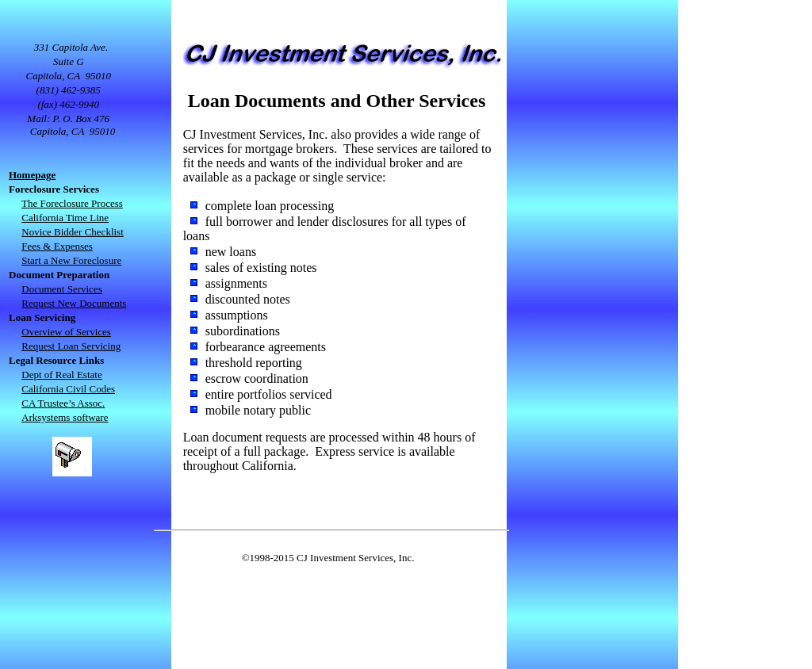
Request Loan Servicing (71, 346)
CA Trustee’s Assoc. (63, 403)
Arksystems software (65, 417)
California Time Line (65, 218)
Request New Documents (74, 303)
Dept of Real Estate (61, 375)
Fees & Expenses (57, 246)
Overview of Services (66, 332)
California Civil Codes (68, 389)
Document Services (61, 289)
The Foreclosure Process (72, 203)
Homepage (32, 175)
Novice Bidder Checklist (73, 232)
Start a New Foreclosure (71, 260)
